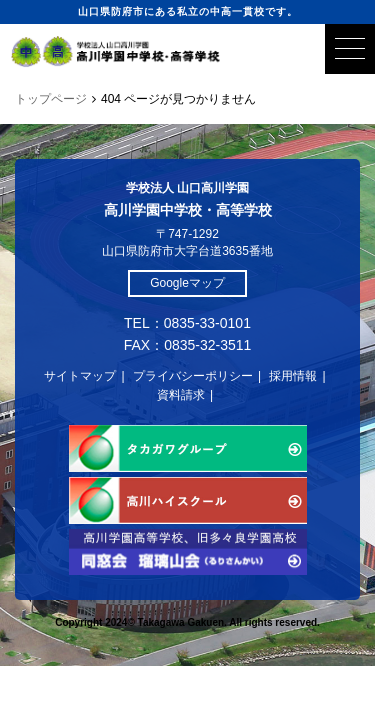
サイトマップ (80, 376)
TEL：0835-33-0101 (187, 323)
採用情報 (293, 376)
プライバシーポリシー (193, 376)
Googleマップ (187, 283)
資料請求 (181, 395)
